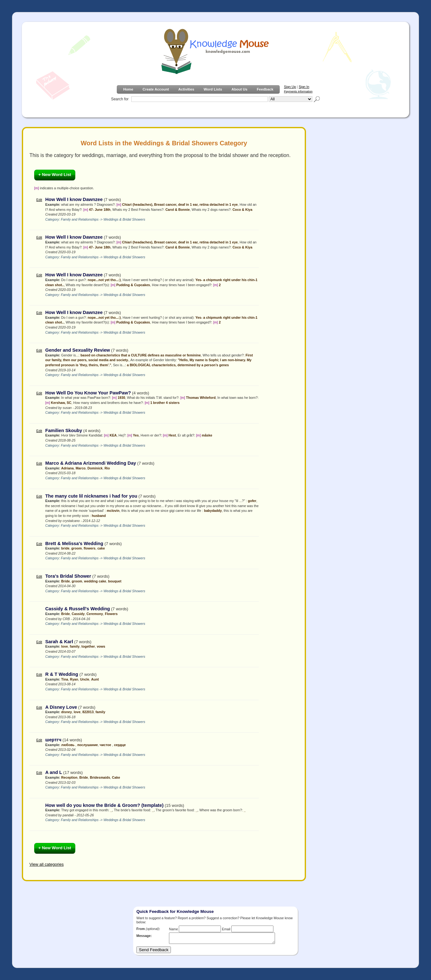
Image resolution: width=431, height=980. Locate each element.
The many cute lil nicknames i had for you (91, 496)
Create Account (156, 89)
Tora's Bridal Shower (68, 576)
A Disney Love (61, 707)
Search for (120, 99)
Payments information (298, 91)
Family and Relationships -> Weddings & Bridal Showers (103, 219)
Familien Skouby (64, 430)
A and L (54, 772)
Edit (39, 200)
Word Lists (213, 89)
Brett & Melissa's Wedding (75, 543)
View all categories (47, 864)
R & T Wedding (62, 674)
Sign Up (290, 87)
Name (173, 929)
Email (226, 929)
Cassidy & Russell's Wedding (78, 609)
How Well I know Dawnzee (74, 199)
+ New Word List (55, 175)
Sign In (304, 87)
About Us (239, 89)
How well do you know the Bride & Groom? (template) (104, 805)
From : (148, 929)
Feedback (265, 89)
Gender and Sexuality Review (78, 350)
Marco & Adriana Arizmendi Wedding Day (91, 463)
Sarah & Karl (59, 642)
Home (128, 89)
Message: (144, 936)
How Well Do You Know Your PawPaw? (88, 393)
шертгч (53, 740)
